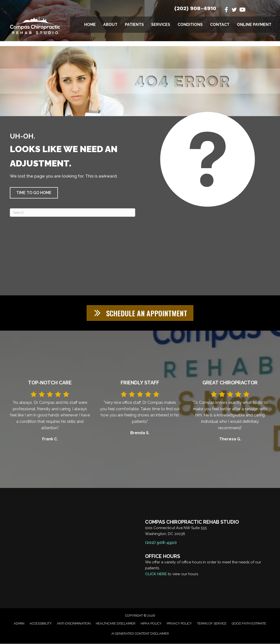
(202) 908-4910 (195, 8)
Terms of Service (212, 624)
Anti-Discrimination (74, 624)
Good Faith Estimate (249, 624)
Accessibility (41, 624)
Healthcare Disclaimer (116, 624)
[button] (34, 193)
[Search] (73, 213)
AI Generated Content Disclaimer (140, 634)
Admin (19, 624)
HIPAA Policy (151, 624)
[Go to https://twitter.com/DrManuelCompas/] (234, 10)
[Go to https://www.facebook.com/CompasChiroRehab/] (226, 10)
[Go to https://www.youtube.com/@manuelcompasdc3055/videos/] (242, 10)
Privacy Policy (179, 624)
